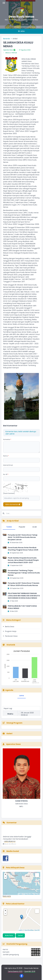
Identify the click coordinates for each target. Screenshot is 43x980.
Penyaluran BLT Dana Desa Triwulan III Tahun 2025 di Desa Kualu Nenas (24, 584)
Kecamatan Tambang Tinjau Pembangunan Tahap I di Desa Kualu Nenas (24, 573)
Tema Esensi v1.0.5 (15, 971)
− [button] (5, 877)
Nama (6, 456)
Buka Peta (9, 935)
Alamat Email (8, 465)
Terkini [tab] (9, 527)
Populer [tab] (22, 527)
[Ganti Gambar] (9, 493)
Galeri (8, 734)
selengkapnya (10, 843)
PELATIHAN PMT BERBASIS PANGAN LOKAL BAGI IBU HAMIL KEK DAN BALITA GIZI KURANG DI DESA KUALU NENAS (24, 596)
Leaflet (20, 894)
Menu (21, 31)
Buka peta (7, 896)
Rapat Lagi (8, 710)
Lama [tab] (22, 696)
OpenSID (37, 894)
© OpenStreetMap (28, 894)
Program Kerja (11, 631)
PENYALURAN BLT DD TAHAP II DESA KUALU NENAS (22, 607)
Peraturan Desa (11, 636)
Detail (20, 935)
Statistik (9, 645)
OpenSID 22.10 (30, 971)
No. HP (6, 474)
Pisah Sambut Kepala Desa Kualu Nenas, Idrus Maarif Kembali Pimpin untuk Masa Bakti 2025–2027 (23, 560)
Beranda (7, 39)
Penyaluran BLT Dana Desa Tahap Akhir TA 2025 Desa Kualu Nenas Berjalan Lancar (23, 537)
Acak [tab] (35, 527)
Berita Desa (10, 627)
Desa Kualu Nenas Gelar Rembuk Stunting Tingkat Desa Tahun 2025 (23, 549)
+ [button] (5, 874)
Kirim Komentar (13, 504)
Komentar (7, 439)
